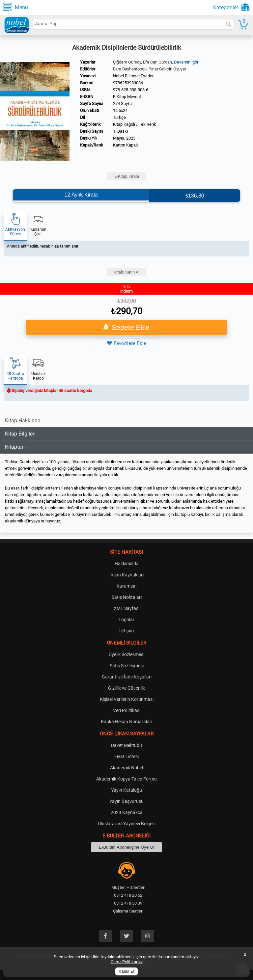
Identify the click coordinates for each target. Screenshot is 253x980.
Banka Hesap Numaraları (126, 722)
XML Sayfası (126, 608)
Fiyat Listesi (126, 756)
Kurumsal (126, 586)
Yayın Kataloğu (126, 790)
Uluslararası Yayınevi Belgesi (127, 824)
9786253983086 (128, 83)
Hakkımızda (127, 564)
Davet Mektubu (126, 745)
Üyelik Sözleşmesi (126, 654)
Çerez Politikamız (127, 962)
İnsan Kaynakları (126, 575)
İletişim (126, 631)
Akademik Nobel (126, 768)
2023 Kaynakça (127, 812)
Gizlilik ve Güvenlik (126, 688)
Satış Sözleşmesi (127, 666)
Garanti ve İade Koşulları (127, 677)
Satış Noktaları (127, 597)
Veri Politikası (127, 710)
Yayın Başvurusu (126, 801)
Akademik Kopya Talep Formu (126, 779)
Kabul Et (126, 971)
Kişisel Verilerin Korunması (127, 699)
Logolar (126, 620)
